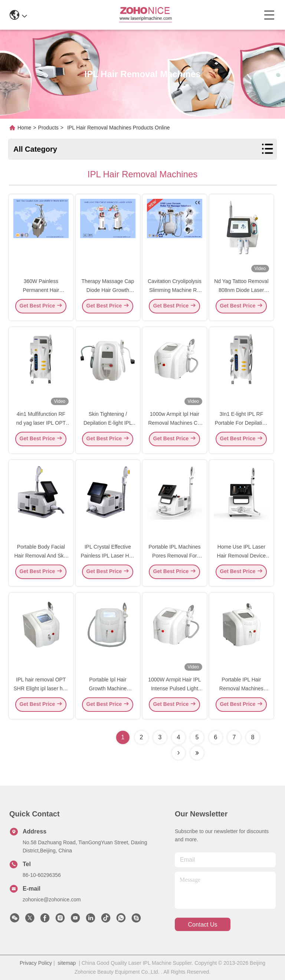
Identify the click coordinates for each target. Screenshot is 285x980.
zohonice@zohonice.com (52, 900)
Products (48, 128)
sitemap (67, 963)
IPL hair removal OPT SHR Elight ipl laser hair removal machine (41, 691)
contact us (202, 925)
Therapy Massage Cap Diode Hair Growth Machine (108, 292)
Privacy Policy (36, 963)
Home (24, 128)
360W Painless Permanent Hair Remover (41, 292)
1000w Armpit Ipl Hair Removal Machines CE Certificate (174, 425)
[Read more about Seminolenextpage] (178, 753)
